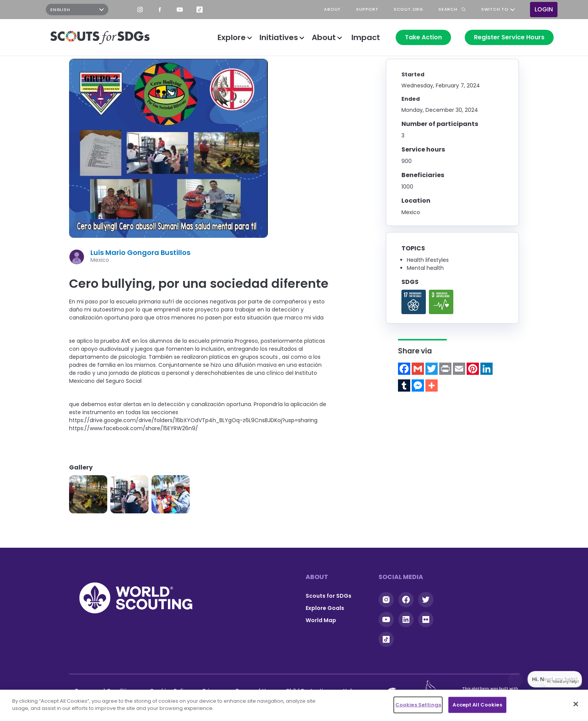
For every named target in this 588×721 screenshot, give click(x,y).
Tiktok (386, 639)
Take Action (423, 37)
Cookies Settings (418, 705)
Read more (414, 302)
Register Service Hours (509, 37)
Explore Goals (325, 608)
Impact (366, 37)
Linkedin (406, 619)
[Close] (576, 704)
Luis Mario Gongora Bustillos (140, 252)
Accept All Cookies (477, 705)
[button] (88, 494)
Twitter (426, 600)
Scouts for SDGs (329, 596)
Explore (232, 37)
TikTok (200, 10)
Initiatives (279, 37)
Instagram (140, 10)
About (324, 37)
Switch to (495, 10)
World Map (321, 620)
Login (544, 9)
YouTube (180, 10)
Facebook (160, 10)
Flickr (426, 619)
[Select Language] (77, 10)
